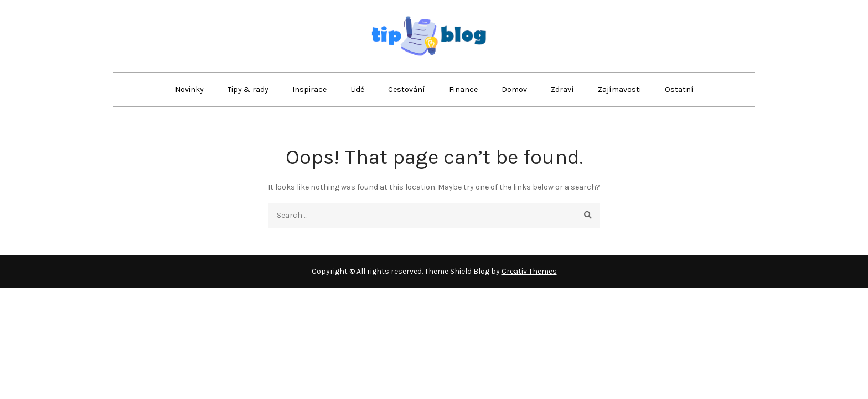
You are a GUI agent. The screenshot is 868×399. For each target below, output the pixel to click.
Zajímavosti (619, 89)
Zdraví (562, 89)
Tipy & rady (248, 89)
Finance (463, 89)
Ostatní (679, 89)
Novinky (189, 89)
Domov (514, 89)
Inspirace (309, 89)
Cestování (407, 89)
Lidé (357, 89)
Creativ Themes (529, 271)
